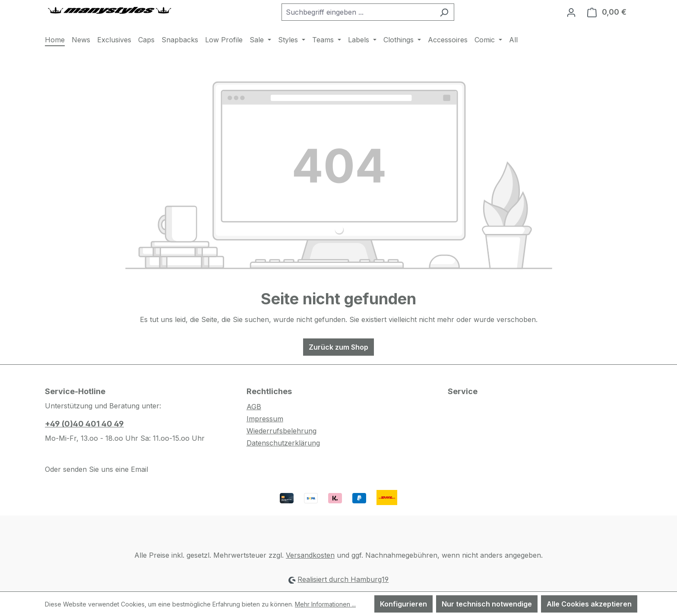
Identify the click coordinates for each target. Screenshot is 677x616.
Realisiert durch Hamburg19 (343, 579)
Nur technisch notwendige (487, 604)
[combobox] (358, 12)
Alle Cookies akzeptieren (589, 604)
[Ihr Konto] (571, 12)
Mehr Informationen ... (325, 604)
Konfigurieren (403, 604)
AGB (254, 407)
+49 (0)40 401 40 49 (84, 424)
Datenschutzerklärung (283, 443)
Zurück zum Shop (338, 347)
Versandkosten (310, 555)
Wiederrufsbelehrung (282, 431)
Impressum (265, 419)
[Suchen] (444, 12)
